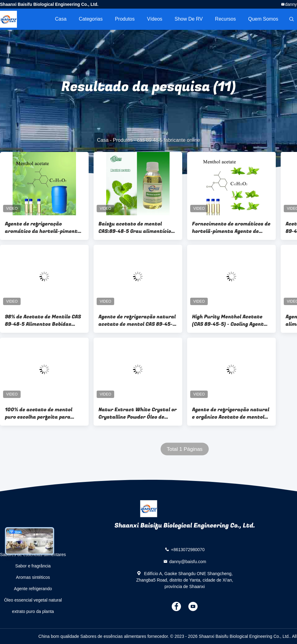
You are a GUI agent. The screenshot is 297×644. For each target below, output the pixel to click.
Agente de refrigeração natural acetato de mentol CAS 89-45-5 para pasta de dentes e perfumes (137, 320)
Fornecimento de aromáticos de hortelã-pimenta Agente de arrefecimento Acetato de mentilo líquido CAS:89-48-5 (231, 228)
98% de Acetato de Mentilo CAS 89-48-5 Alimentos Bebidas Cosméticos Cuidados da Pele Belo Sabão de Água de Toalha (43, 320)
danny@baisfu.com (188, 562)
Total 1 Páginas (185, 449)
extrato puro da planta (33, 611)
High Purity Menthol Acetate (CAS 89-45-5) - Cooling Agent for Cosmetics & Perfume (228, 320)
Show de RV (189, 19)
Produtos (125, 19)
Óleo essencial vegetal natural (33, 600)
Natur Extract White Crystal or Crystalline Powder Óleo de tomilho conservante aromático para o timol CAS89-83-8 (138, 413)
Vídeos (155, 19)
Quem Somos (263, 19)
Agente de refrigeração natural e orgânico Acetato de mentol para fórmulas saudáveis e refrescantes (231, 413)
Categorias (91, 19)
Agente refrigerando (33, 589)
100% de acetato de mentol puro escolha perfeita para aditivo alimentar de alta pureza (39, 413)
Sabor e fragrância (33, 566)
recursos (226, 19)
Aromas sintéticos (33, 577)
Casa (61, 19)
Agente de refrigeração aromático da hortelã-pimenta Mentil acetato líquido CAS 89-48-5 (43, 228)
